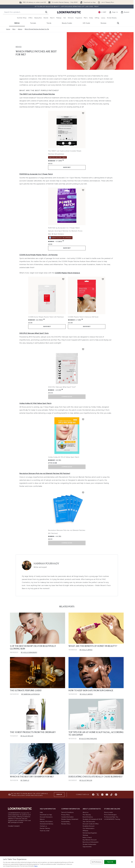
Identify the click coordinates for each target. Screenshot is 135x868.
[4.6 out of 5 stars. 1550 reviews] (36, 320)
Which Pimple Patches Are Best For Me (37, 29)
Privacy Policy (66, 815)
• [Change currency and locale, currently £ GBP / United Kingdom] (102, 12)
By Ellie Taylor (27, 736)
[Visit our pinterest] (116, 795)
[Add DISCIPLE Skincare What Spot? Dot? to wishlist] (83, 349)
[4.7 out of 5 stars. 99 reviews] (74, 320)
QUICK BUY (67, 167)
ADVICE (19, 47)
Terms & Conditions (67, 812)
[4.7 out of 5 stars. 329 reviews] (55, 161)
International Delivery (47, 824)
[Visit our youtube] (107, 795)
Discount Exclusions (46, 817)
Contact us (43, 826)
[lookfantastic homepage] (69, 12)
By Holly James (86, 650)
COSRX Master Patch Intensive (67, 273)
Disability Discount (89, 826)
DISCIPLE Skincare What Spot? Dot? (62, 387)
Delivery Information (46, 822)
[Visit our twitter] (98, 795)
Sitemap (85, 835)
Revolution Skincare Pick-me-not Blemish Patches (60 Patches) (45, 473)
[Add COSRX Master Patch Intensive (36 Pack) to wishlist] (103, 279)
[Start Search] (46, 12)
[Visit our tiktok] (111, 795)
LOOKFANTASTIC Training (112, 819)
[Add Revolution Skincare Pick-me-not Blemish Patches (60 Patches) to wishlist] (83, 492)
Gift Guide (86, 23)
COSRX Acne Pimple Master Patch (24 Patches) (46, 317)
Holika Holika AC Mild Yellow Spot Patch (35, 403)
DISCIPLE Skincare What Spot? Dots (34, 333)
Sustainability (66, 822)
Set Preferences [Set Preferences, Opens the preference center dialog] (97, 862)
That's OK (110, 862)
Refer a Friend (87, 838)
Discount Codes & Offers (91, 824)
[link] (113, 12)
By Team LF (25, 780)
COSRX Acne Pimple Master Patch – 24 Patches (39, 255)
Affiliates (85, 831)
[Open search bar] (118, 23)
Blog (14, 29)
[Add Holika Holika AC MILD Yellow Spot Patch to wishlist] (83, 419)
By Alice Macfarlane (88, 739)
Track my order (45, 831)
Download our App (46, 815)
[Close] (132, 862)
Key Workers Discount (90, 840)
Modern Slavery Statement (70, 819)
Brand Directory (88, 817)
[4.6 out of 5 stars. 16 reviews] (55, 460)
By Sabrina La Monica (30, 694)
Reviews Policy (66, 824)
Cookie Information (67, 817)
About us (86, 812)
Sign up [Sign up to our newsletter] (59, 795)
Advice (17, 23)
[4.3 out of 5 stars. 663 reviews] (55, 241)
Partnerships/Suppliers (90, 833)
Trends (49, 23)
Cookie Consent (14, 826)
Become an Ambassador (91, 842)
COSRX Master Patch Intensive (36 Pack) (83, 317)
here (36, 866)
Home (8, 29)
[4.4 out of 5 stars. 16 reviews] (55, 536)
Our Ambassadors (89, 828)
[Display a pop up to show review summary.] (63, 160)
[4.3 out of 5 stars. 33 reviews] (55, 390)
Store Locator (109, 812)
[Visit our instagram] (102, 795)
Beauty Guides (67, 23)
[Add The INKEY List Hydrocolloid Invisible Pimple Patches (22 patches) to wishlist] (83, 113)
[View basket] (125, 12)
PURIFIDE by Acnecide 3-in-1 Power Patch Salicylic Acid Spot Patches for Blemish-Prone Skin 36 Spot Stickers (65, 231)
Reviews (103, 23)
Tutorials (33, 23)
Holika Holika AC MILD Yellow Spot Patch (64, 457)
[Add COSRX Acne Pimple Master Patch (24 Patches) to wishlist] (63, 279)
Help (41, 812)
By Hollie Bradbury (29, 652)
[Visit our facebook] (93, 795)
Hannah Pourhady (46, 564)
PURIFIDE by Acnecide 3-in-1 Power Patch (36, 174)
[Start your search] (26, 12)
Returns (42, 819)
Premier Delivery (45, 828)
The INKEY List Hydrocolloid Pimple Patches (37, 94)
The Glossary (87, 815)
